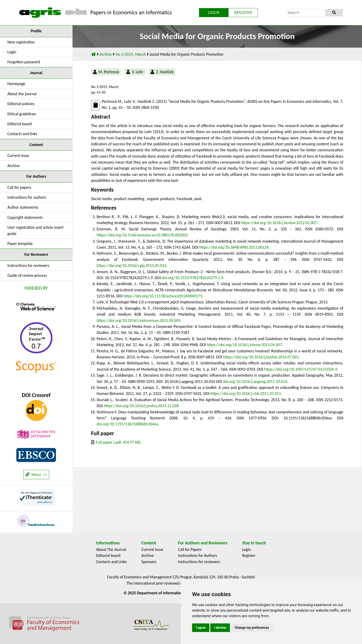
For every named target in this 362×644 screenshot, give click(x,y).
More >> (36, 475)
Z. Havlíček (165, 72)
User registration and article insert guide (35, 230)
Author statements (23, 207)
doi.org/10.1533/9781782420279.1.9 (192, 278)
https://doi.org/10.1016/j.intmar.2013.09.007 (244, 345)
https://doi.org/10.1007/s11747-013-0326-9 (301, 369)
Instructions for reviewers (28, 266)
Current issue (18, 156)
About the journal (22, 94)
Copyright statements (25, 217)
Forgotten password (24, 62)
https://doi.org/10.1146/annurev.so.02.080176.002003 (142, 235)
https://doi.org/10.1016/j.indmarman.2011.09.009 (139, 320)
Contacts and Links (111, 562)
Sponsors (149, 562)
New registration (21, 42)
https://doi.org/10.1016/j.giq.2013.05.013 (131, 266)
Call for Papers (190, 549)
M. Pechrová (109, 72)
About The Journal (111, 549)
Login (12, 52)
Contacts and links (22, 134)
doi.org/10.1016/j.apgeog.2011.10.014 (255, 382)
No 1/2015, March (131, 54)
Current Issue (152, 549)
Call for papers (19, 187)
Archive (14, 166)
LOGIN (214, 12)
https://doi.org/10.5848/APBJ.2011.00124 (234, 247)
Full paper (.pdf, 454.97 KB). (119, 442)
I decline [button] (220, 628)
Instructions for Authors (198, 555)
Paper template (20, 244)
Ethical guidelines (22, 114)
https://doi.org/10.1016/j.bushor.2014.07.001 (261, 357)
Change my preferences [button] (252, 628)
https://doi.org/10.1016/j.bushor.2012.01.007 (279, 223)
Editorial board (20, 124)
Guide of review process (27, 275)
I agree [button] (201, 628)
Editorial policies (21, 104)
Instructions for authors (27, 197)
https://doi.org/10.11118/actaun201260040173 (163, 296)
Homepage (16, 84)
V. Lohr (137, 72)
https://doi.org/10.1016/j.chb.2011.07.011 (246, 394)
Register (249, 555)
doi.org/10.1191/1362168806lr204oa (127, 424)
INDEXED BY (36, 288)
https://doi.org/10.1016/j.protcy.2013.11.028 (141, 406)
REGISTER (243, 12)
